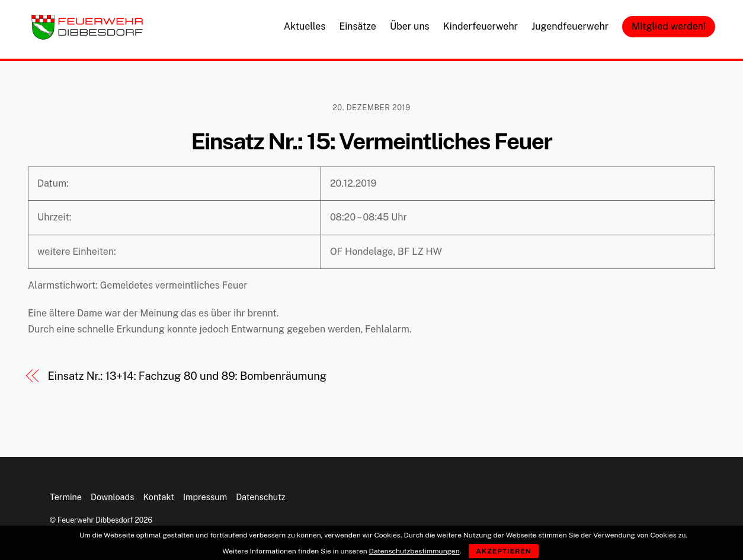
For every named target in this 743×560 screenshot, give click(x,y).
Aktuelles (305, 26)
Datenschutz (261, 497)
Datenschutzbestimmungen (414, 551)
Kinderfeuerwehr (481, 26)
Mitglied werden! (669, 26)
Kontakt (158, 497)
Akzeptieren (504, 551)
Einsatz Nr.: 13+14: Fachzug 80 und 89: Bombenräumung (187, 376)
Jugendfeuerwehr (570, 26)
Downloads (112, 497)
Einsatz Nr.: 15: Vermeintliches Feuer (371, 141)
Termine (66, 497)
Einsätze (357, 26)
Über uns (410, 26)
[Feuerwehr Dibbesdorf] (87, 36)
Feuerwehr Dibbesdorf (95, 520)
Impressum (205, 497)
